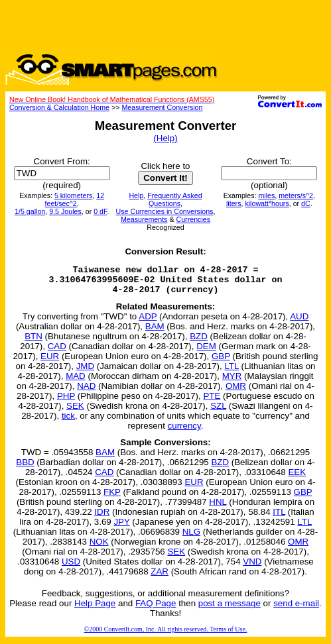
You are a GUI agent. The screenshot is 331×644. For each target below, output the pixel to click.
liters (234, 203)
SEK (75, 412)
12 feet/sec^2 (75, 199)
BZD (199, 342)
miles (266, 195)
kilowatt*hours (267, 203)
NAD (86, 392)
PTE (212, 402)
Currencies (193, 219)
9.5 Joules (65, 211)
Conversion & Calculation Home (59, 107)
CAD (57, 352)
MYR (232, 382)
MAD (76, 382)
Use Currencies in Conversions (165, 211)
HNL (218, 508)
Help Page (95, 609)
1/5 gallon (30, 211)
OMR (236, 392)
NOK (99, 548)
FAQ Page (156, 609)
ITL (279, 518)
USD (71, 567)
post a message (230, 609)
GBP (221, 362)
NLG (191, 538)
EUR (50, 362)
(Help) (165, 138)
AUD (299, 322)
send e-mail (296, 609)
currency (184, 432)
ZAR (160, 577)
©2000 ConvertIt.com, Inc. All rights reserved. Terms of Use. (166, 635)
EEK (297, 478)
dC (306, 203)
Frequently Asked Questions (174, 199)
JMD (85, 372)
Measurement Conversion (162, 107)
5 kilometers (73, 195)
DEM (206, 352)
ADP (148, 322)
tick (68, 422)
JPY (121, 528)
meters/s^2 (296, 195)
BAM (155, 332)
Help (136, 195)
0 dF (100, 211)
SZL (218, 412)
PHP (66, 402)
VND (252, 567)
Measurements (144, 219)
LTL (231, 372)
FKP (112, 498)
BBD (25, 468)
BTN (33, 342)
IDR (102, 518)
